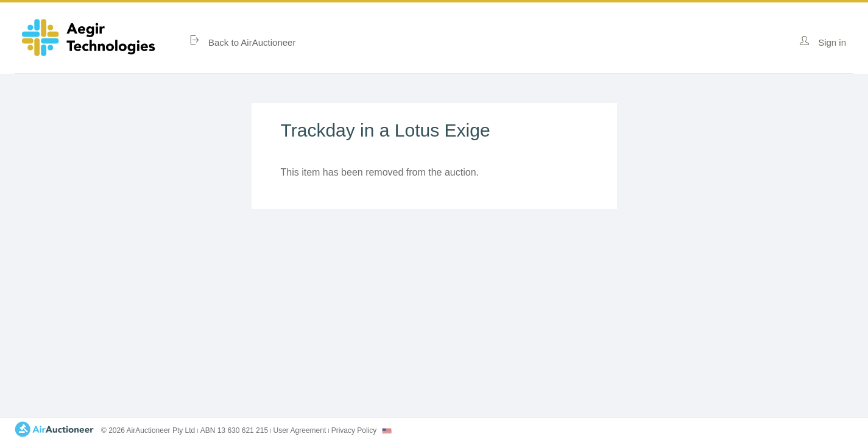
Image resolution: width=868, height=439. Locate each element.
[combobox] (387, 431)
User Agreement (300, 430)
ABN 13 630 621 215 (234, 430)
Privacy (354, 430)
